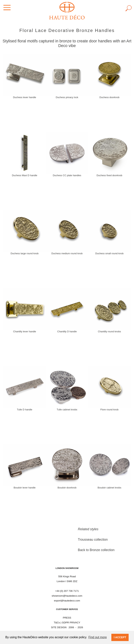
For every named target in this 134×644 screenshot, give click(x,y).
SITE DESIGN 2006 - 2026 (67, 627)
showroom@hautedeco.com (67, 596)
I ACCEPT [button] (120, 637)
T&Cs (57, 623)
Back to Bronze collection (96, 550)
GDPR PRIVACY (71, 623)
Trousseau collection (93, 540)
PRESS (67, 618)
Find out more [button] (98, 637)
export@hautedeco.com (67, 601)
